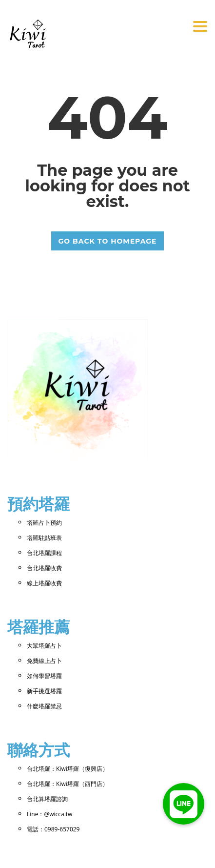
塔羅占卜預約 (44, 523)
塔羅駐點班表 (44, 538)
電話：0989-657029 (53, 829)
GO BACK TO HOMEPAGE (108, 241)
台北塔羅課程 (44, 553)
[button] (184, 804)
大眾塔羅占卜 (44, 646)
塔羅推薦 (39, 627)
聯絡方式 (39, 750)
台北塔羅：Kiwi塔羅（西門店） (68, 784)
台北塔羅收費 (44, 568)
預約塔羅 (39, 504)
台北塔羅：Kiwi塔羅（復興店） (68, 769)
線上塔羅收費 (44, 583)
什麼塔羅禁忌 (44, 706)
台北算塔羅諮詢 (47, 799)
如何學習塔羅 (44, 676)
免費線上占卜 (44, 661)
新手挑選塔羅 (44, 691)
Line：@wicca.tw (49, 814)
